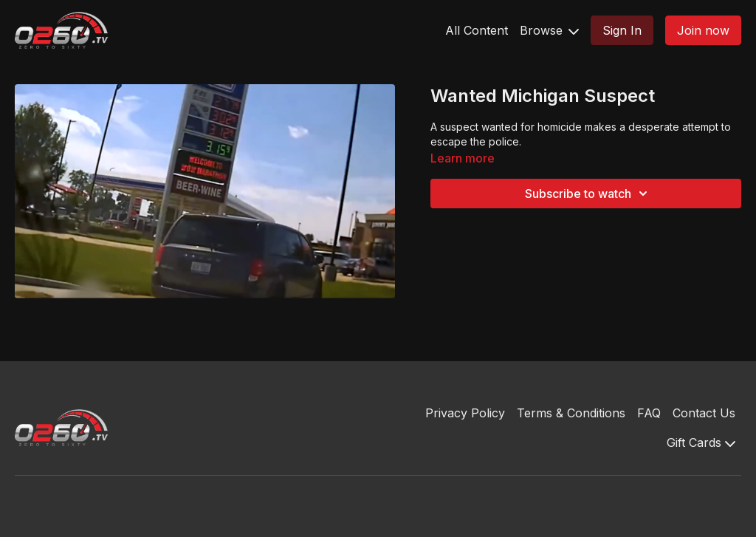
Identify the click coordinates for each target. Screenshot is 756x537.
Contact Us (704, 413)
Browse (549, 30)
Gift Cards (701, 442)
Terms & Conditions (571, 413)
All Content (477, 30)
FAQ (649, 413)
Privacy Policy (465, 413)
